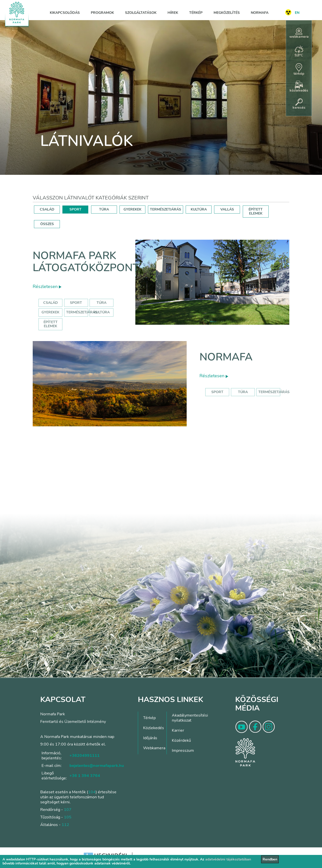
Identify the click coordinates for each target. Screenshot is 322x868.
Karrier (178, 730)
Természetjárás (82, 312)
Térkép (196, 13)
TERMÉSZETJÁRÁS (166, 209)
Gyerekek (50, 312)
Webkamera (154, 748)
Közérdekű (181, 740)
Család (51, 303)
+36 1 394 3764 (85, 776)
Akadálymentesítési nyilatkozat (190, 718)
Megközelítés (227, 13)
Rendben (270, 859)
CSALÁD (47, 209)
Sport (76, 303)
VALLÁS (227, 209)
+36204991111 (85, 756)
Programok (102, 13)
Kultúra (102, 312)
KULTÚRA (199, 209)
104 (92, 792)
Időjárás (150, 738)
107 (68, 810)
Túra (102, 303)
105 (68, 817)
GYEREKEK (132, 209)
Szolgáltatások (141, 13)
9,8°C (299, 52)
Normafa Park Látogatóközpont (86, 262)
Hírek (173, 13)
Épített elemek (51, 324)
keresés (299, 104)
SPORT (75, 209)
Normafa (260, 13)
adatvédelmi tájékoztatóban (228, 859)
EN (297, 13)
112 (65, 825)
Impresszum (183, 751)
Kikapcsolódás (65, 13)
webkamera (299, 33)
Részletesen (47, 286)
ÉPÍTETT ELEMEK (256, 211)
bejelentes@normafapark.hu (97, 766)
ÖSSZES (47, 224)
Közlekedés (154, 728)
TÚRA (104, 209)
